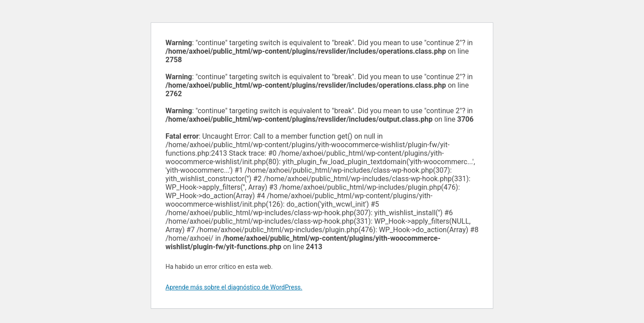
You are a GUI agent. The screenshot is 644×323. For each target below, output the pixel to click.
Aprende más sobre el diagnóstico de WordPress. (234, 287)
